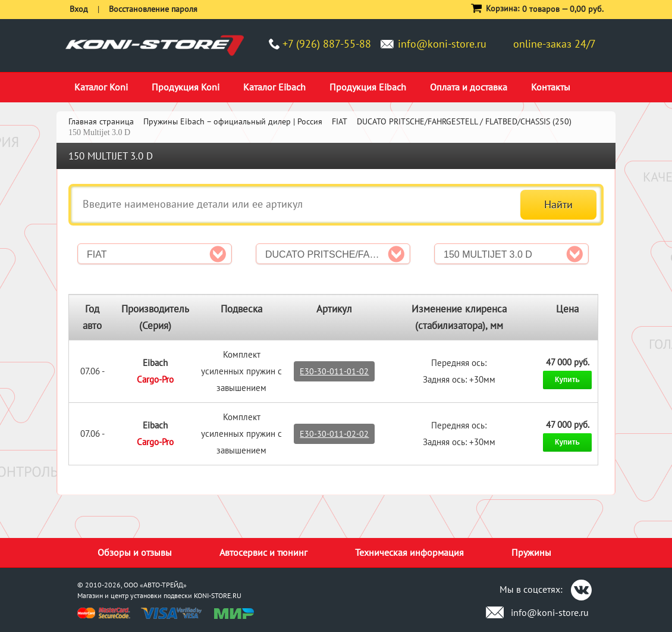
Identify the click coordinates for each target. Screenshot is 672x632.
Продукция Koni (186, 87)
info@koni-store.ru (442, 44)
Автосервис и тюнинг (263, 552)
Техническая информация (409, 552)
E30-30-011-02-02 (334, 434)
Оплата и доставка (469, 87)
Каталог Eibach (274, 87)
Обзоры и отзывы (135, 552)
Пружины (531, 552)
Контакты (551, 87)
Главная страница (101, 121)
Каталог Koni (101, 87)
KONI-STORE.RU (218, 595)
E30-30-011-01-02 (334, 371)
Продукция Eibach (368, 87)
